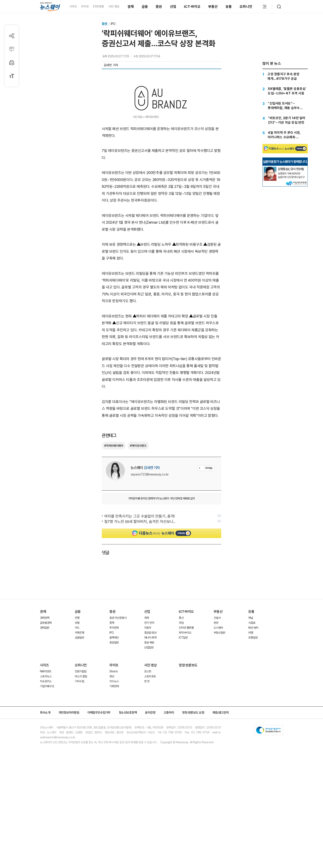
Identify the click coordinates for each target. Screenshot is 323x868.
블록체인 (114, 720)
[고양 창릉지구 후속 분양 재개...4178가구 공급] (285, 76)
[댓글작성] (12, 49)
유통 (229, 7)
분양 (216, 705)
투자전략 (114, 710)
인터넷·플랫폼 (186, 710)
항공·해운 (149, 725)
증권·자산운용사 (118, 700)
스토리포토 (150, 759)
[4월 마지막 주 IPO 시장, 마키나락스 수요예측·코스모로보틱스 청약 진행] (285, 135)
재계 (147, 700)
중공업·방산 (150, 715)
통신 (181, 700)
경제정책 (45, 700)
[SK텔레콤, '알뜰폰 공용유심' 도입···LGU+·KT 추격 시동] (285, 91)
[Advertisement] (161, 231)
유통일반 (253, 720)
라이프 (85, 6)
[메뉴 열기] (264, 7)
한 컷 (147, 764)
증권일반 (114, 725)
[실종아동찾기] (270, 214)
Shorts (114, 754)
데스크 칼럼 (81, 759)
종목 (112, 705)
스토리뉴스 (46, 759)
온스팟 (148, 754)
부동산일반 (219, 715)
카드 (77, 710)
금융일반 (79, 720)
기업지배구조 (47, 769)
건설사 (217, 700)
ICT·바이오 (192, 7)
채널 (251, 700)
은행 (77, 700)
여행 (251, 715)
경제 (131, 7)
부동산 (213, 7)
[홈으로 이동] (50, 6)
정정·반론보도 (188, 748)
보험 (77, 705)
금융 (145, 7)
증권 (159, 7)
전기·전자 (149, 705)
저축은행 (79, 715)
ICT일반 (183, 720)
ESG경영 (98, 6)
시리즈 (73, 6)
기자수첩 (79, 764)
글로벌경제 (46, 705)
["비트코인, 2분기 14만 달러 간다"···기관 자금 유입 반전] (285, 120)
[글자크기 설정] (12, 76)
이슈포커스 (46, 764)
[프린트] (12, 63)
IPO (113, 24)
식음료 (252, 705)
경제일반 (45, 710)
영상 (112, 759)
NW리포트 (46, 754)
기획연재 (114, 769)
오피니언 (246, 7)
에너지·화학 (150, 720)
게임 (181, 705)
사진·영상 (114, 6)
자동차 (148, 710)
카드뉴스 (114, 764)
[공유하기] (12, 36)
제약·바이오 (185, 715)
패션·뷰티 (253, 710)
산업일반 (149, 730)
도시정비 (218, 710)
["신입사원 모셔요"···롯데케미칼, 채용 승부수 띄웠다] (285, 106)
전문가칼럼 (81, 754)
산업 (173, 7)
